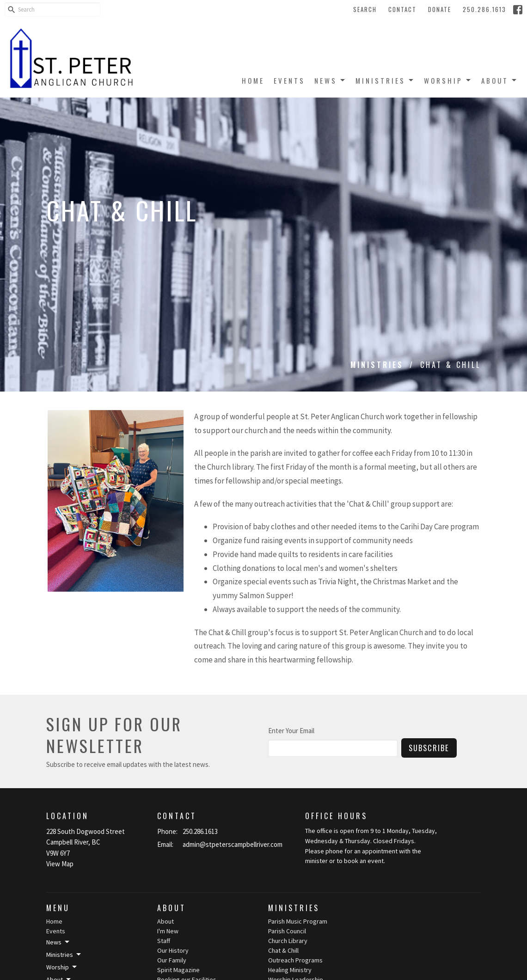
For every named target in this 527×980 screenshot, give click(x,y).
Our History (173, 950)
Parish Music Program (298, 921)
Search (365, 9)
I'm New (168, 931)
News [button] (58, 942)
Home (253, 80)
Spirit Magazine (178, 970)
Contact (402, 9)
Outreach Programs (295, 960)
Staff (164, 941)
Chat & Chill (283, 950)
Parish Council (287, 931)
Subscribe (429, 748)
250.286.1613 (484, 9)
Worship (448, 80)
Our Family (172, 960)
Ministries (385, 80)
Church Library (288, 941)
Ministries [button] (64, 955)
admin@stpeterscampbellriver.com (233, 844)
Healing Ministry (290, 970)
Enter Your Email (291, 731)
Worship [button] (62, 967)
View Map (60, 864)
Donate (440, 9)
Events (289, 80)
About (499, 80)
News (330, 80)
